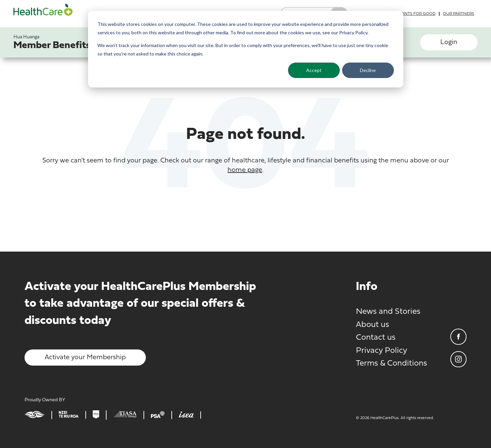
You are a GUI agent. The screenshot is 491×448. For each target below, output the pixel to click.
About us (373, 325)
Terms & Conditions (392, 364)
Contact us (376, 338)
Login (449, 42)
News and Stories (388, 312)
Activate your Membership (85, 358)
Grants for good (416, 14)
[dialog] (246, 49)
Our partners (459, 14)
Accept (314, 70)
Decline (368, 70)
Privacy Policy (381, 351)
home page (245, 170)
